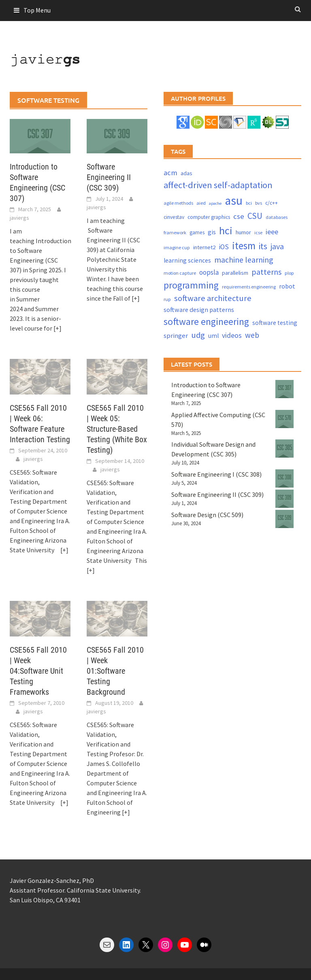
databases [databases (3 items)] (277, 217)
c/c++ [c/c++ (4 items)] (272, 203)
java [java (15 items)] (277, 246)
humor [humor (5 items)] (243, 232)
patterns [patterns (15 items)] (266, 272)
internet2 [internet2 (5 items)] (204, 247)
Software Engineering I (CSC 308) (216, 474)
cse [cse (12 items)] (239, 216)
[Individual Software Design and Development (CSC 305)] (284, 449)
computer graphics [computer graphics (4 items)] (209, 217)
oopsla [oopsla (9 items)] (209, 272)
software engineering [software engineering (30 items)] (206, 321)
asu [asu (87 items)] (234, 200)
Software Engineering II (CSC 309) (109, 177)
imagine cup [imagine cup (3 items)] (177, 247)
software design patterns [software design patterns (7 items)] (199, 310)
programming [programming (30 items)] (191, 285)
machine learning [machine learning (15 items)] (244, 260)
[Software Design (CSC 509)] (284, 519)
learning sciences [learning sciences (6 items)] (187, 260)
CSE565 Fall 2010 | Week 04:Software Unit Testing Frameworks (38, 671)
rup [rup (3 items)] (167, 299)
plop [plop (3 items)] (289, 273)
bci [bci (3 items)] (249, 203)
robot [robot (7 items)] (287, 286)
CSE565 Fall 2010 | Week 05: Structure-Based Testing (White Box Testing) (117, 429)
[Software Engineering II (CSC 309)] (284, 499)
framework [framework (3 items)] (175, 232)
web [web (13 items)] (252, 335)
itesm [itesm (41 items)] (244, 246)
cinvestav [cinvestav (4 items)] (174, 217)
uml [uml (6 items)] (213, 336)
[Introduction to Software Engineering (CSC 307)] (284, 389)
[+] (58, 328)
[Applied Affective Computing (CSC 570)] (284, 419)
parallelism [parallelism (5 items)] (235, 273)
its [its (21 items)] (263, 246)
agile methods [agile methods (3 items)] (178, 203)
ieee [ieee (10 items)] (272, 232)
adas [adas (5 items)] (186, 173)
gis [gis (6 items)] (212, 232)
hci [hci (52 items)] (226, 230)
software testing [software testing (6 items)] (275, 323)
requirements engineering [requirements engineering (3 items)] (249, 287)
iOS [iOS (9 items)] (224, 247)
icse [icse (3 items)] (258, 232)
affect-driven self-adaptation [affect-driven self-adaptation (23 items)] (218, 185)
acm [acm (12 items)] (170, 173)
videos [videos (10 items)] (232, 335)
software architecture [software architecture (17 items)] (213, 298)
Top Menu (37, 10)
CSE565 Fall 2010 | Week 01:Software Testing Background (115, 671)
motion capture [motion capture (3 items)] (180, 273)
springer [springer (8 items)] (176, 336)
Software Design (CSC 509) (207, 515)
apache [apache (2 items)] (215, 203)
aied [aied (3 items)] (201, 203)
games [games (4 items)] (197, 232)
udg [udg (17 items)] (198, 335)
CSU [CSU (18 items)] (255, 216)
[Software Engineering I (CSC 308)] (284, 478)
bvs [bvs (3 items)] (259, 203)
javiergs (19, 218)
